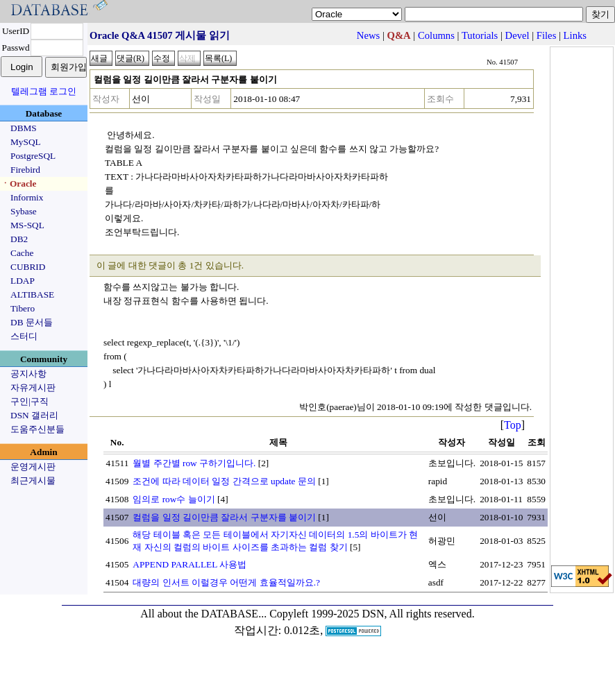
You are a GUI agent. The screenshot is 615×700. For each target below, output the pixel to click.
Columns (436, 35)
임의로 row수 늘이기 (174, 499)
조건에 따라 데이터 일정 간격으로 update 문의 (224, 481)
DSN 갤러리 (34, 415)
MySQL (26, 142)
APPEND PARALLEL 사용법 (189, 564)
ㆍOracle (18, 183)
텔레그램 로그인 (44, 91)
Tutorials (480, 35)
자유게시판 (33, 387)
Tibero (23, 308)
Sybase (24, 211)
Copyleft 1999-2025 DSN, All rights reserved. (372, 614)
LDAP (23, 281)
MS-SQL (27, 225)
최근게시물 (33, 480)
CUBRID (28, 267)
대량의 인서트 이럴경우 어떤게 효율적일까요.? (226, 582)
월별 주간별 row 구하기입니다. (194, 463)
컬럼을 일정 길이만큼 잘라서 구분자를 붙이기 (224, 517)
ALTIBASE (32, 294)
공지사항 (28, 374)
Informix (27, 197)
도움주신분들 (37, 429)
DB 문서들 (32, 322)
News (368, 35)
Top (513, 425)
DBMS (24, 128)
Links (575, 35)
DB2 (19, 239)
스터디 (24, 336)
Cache (22, 253)
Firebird (25, 170)
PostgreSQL (33, 156)
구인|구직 (30, 401)
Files (547, 35)
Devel (517, 35)
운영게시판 (33, 467)
